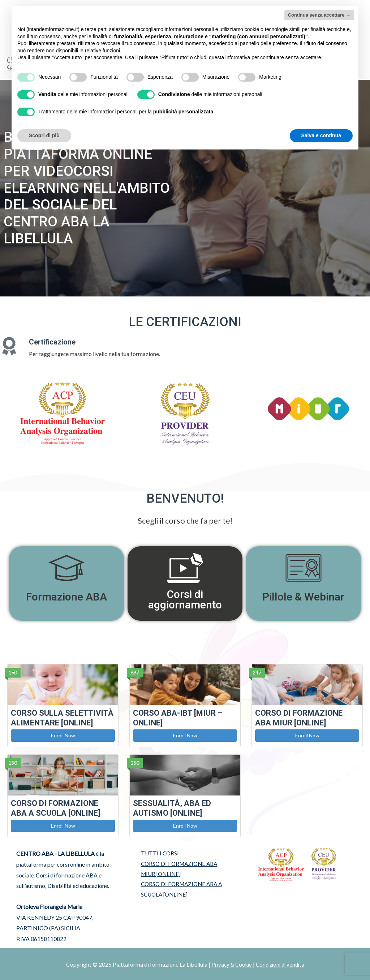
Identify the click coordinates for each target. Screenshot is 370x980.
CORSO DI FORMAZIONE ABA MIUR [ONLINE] (178, 869)
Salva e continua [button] (321, 135)
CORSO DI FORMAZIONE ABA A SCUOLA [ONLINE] (180, 890)
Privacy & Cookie (230, 964)
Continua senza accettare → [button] (319, 15)
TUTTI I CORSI (157, 853)
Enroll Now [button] (63, 735)
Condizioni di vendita (281, 964)
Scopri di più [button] (44, 135)
